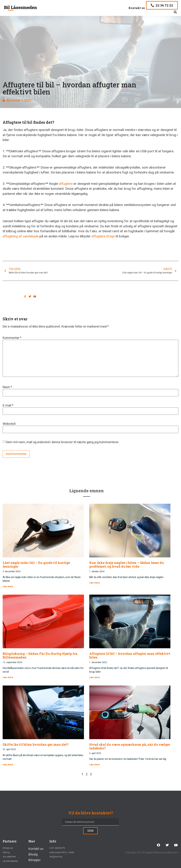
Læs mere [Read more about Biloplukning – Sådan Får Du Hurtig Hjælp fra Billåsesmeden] (8, 677)
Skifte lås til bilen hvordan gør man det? (36, 744)
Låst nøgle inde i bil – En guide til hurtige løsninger (36, 565)
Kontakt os (137, 8)
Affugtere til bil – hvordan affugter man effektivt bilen (130, 656)
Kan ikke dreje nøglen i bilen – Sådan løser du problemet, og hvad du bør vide (127, 565)
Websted (9, 424)
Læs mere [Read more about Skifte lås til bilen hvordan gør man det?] (8, 765)
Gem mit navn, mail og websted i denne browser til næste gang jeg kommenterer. (62, 442)
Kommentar (12, 338)
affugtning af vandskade (21, 236)
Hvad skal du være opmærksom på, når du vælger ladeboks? (130, 746)
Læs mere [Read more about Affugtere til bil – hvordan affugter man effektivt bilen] (95, 677)
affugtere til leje (103, 236)
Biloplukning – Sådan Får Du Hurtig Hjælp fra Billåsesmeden (40, 656)
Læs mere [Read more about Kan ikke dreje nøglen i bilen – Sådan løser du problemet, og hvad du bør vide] (95, 583)
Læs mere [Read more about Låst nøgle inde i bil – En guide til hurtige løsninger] (8, 586)
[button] (175, 12)
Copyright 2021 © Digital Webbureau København (152, 852)
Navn (7, 387)
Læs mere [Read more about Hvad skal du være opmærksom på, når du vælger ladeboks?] (95, 765)
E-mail (8, 405)
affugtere (66, 184)
